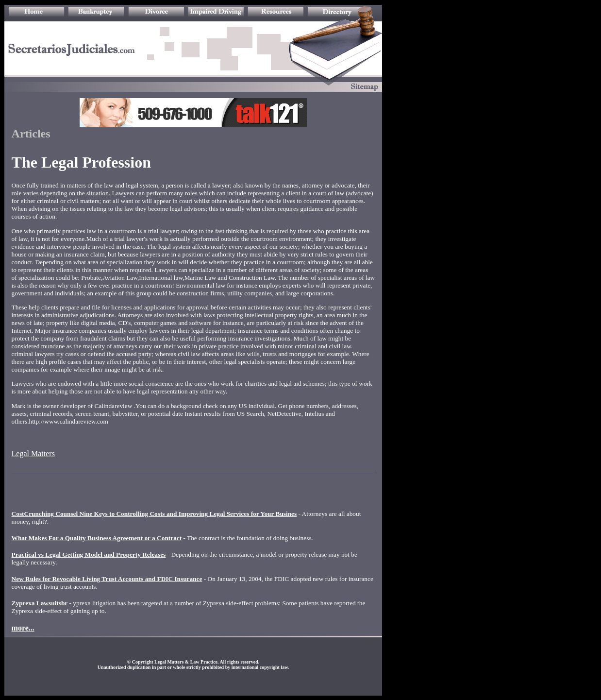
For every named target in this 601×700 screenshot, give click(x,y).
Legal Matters (33, 453)
